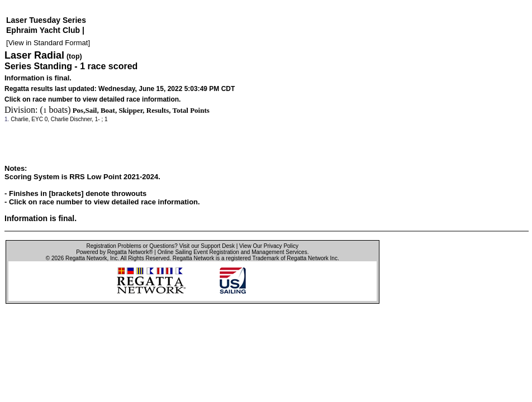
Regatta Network (86, 258)
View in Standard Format (48, 43)
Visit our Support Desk (207, 246)
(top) (74, 56)
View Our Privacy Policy (269, 246)
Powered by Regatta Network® (114, 252)
